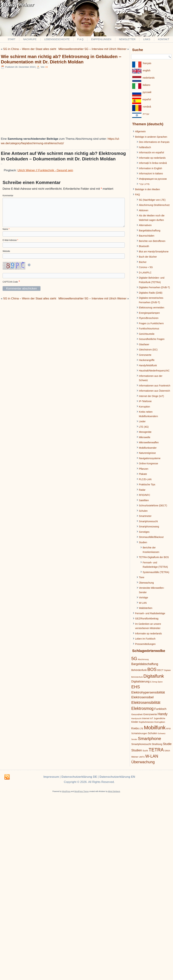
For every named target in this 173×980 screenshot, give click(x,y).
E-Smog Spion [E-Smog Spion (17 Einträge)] (156, 682)
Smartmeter (145, 516)
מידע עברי (144, 184)
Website (6, 251)
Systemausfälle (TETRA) (156, 572)
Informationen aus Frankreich (155, 386)
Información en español (151, 152)
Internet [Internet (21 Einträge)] (146, 718)
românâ (147, 107)
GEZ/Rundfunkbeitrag (147, 619)
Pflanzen (144, 469)
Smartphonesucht (148, 521)
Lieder (142, 421)
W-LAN (143, 603)
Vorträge (143, 598)
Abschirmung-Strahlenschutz (154, 205)
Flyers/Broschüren (149, 318)
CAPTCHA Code (10, 282)
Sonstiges (144, 532)
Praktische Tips (147, 484)
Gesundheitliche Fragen (152, 339)
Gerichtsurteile (147, 334)
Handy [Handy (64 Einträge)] (163, 714)
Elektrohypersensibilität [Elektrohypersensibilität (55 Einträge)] (148, 692)
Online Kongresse (148, 463)
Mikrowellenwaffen (149, 442)
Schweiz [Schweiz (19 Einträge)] (162, 733)
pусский (147, 92)
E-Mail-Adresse (10, 240)
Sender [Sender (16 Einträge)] (134, 739)
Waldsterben (146, 608)
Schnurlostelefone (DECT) (153, 506)
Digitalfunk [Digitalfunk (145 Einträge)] (154, 676)
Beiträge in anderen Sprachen (151, 137)
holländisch (145, 147)
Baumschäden (147, 236)
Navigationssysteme (150, 458)
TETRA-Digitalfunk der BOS (154, 557)
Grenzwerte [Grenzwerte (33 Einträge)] (150, 714)
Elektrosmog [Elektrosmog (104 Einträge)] (142, 708)
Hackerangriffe (147, 360)
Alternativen (145, 225)
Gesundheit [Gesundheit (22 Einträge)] (137, 714)
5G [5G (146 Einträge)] (134, 659)
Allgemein (140, 131)
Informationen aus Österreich (154, 391)
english (147, 70)
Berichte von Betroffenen (152, 241)
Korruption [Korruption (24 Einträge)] (160, 722)
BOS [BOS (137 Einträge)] (152, 669)
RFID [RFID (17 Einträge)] (169, 729)
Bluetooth (144, 246)
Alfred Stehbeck (114, 791)
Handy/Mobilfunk (148, 365)
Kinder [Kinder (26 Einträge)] (135, 722)
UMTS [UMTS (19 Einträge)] (142, 757)
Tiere (142, 577)
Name (6, 229)
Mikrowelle (145, 437)
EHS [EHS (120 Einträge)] (136, 687)
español (147, 99)
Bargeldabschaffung (150, 231)
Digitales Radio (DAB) (151, 293)
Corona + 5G (146, 267)
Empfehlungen (101, 39)
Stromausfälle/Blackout (151, 537)
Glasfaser (144, 344)
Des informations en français (154, 142)
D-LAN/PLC (145, 273)
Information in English (151, 168)
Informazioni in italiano (151, 173)
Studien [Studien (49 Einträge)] (137, 750)
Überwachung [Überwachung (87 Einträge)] (143, 762)
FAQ (138, 195)
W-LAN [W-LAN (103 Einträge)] (152, 756)
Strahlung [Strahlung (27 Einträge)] (157, 744)
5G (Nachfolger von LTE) (152, 200)
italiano (146, 85)
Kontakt (164, 39)
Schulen (143, 511)
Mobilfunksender (148, 448)
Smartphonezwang (149, 527)
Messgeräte (145, 432)
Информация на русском (153, 179)
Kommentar (8, 196)
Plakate (143, 474)
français (147, 63)
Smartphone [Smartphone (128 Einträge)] (149, 739)
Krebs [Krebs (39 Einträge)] (135, 728)
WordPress (66, 791)
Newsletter (127, 39)
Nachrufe (30, 39)
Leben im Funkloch (145, 639)
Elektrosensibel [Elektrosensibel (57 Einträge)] (143, 697)
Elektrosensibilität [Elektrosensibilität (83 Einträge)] (146, 703)
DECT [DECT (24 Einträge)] (160, 670)
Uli (46, 67)
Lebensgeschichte (57, 39)
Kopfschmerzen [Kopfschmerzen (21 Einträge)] (146, 722)
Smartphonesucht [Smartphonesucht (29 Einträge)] (141, 744)
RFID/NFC (144, 495)
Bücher (143, 262)
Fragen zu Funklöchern (151, 323)
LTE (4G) (144, 427)
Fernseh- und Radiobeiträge (150, 613)
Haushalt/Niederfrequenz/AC (154, 371)
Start (12, 39)
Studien (143, 542)
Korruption (144, 407)
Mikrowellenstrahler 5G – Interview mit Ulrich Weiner (92, 49)
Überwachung (146, 583)
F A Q (80, 39)
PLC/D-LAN (145, 479)
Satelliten (144, 500)
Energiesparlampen (149, 313)
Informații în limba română (153, 163)
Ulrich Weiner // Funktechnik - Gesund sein (45, 170)
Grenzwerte (145, 355)
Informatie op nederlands (152, 158)
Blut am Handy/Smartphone (154, 252)
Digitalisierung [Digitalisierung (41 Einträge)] (140, 682)
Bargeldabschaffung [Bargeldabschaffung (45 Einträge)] (145, 664)
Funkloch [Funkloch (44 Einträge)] (160, 709)
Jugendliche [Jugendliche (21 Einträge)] (159, 718)
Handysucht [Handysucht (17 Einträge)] (136, 718)
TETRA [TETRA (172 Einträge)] (156, 750)
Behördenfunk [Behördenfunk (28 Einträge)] (139, 670)
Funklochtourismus (149, 329)
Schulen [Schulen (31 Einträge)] (153, 733)
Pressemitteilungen (145, 644)
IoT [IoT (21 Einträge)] (152, 718)
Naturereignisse (147, 453)
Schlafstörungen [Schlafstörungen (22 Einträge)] (139, 733)
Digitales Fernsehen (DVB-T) (154, 287)
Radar (142, 490)
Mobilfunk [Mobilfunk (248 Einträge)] (155, 728)
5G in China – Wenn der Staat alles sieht (30, 49)
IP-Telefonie (145, 401)
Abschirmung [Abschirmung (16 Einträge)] (143, 659)
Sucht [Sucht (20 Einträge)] (145, 751)
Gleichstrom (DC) (148, 350)
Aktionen (144, 210)
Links (147, 39)
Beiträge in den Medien (147, 189)
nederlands (149, 78)
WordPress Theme (82, 791)
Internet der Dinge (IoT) (151, 396)
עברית (146, 114)
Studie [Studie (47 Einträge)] (167, 744)
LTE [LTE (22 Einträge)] (141, 729)
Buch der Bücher (148, 257)
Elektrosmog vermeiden (152, 308)
